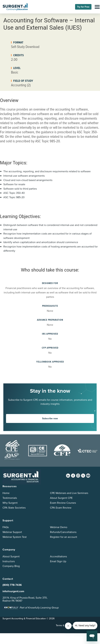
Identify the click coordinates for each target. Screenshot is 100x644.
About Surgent (11, 556)
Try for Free (83, 7)
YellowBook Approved (50, 362)
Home (6, 493)
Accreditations (58, 556)
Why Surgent (10, 503)
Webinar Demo (59, 527)
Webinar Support (12, 532)
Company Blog (11, 566)
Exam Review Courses (63, 503)
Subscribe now (50, 418)
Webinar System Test (15, 537)
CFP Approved (50, 348)
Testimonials (10, 498)
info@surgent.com (13, 591)
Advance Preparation (50, 320)
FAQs (6, 527)
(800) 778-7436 (12, 585)
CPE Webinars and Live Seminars (69, 493)
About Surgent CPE (61, 498)
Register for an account (64, 537)
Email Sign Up (58, 561)
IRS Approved (50, 334)
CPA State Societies (14, 508)
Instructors (9, 561)
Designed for (50, 283)
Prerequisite (50, 306)
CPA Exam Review (61, 508)
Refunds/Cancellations (63, 532)
